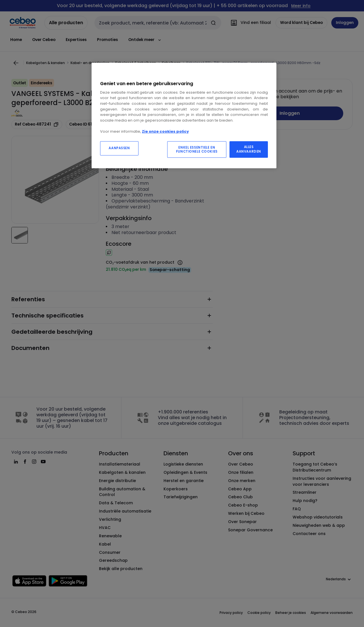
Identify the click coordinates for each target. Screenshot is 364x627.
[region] (184, 115)
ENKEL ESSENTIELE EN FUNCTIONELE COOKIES (197, 149)
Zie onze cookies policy (165, 131)
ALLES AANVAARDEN (249, 149)
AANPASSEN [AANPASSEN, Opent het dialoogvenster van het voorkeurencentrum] (119, 148)
